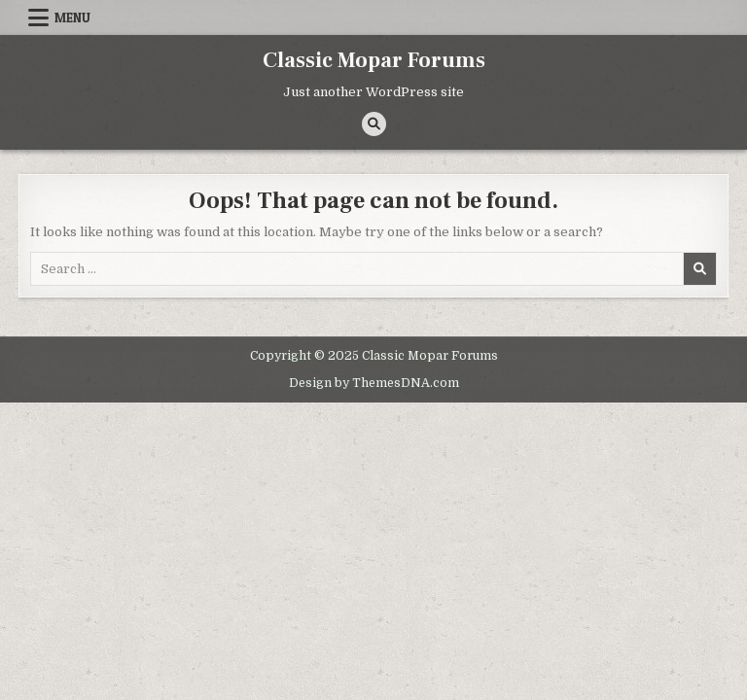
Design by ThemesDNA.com (374, 383)
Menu (72, 17)
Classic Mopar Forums (374, 60)
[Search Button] (374, 124)
